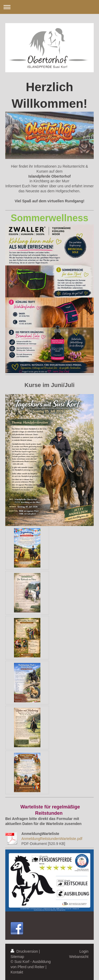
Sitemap (17, 957)
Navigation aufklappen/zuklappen (49, 7)
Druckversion (25, 951)
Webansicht (79, 957)
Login (84, 951)
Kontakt (17, 972)
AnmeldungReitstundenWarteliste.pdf (52, 839)
